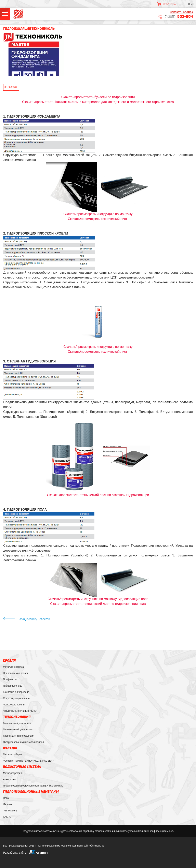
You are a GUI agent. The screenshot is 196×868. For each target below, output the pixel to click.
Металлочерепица (13, 667)
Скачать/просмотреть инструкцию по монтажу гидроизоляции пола (98, 599)
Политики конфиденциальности (156, 831)
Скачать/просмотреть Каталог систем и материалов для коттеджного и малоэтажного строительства (98, 102)
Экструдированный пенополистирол (23, 742)
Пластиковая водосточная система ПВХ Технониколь (33, 786)
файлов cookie (103, 831)
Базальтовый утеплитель (17, 723)
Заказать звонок (181, 12)
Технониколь (10, 811)
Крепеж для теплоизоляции (19, 736)
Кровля (9, 661)
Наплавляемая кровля (16, 673)
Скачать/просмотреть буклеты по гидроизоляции (98, 97)
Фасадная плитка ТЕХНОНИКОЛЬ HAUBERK (29, 761)
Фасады (10, 748)
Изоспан (8, 804)
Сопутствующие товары (17, 698)
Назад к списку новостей (34, 619)
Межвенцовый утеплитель (18, 730)
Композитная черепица (16, 692)
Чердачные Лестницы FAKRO (20, 711)
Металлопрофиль (13, 773)
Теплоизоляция (17, 717)
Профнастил (10, 679)
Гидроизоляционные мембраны (31, 792)
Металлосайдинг (12, 754)
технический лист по (98, 604)
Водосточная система (22, 767)
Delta (6, 798)
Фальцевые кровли (14, 705)
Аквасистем (10, 779)
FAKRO (7, 817)
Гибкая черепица (13, 686)
